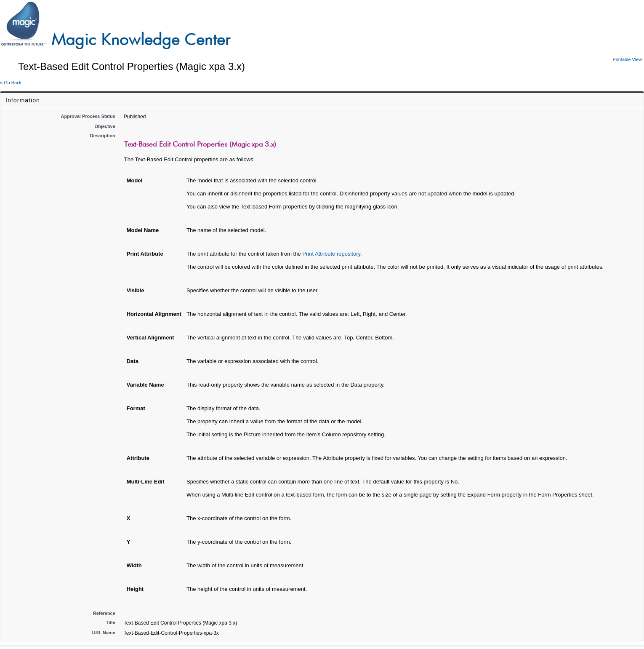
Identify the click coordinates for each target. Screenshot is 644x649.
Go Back (13, 83)
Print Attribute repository (331, 254)
